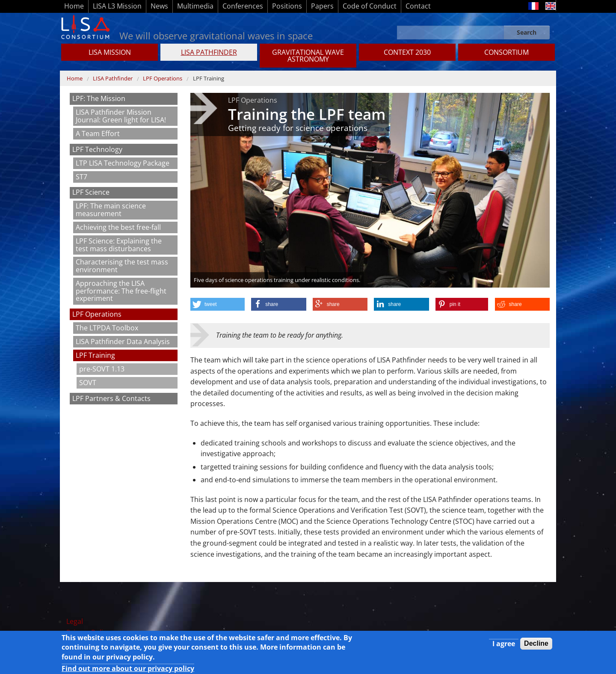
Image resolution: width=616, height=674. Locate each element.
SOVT (88, 383)
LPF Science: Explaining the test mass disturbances (119, 245)
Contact (418, 6)
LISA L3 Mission (117, 6)
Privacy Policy (88, 632)
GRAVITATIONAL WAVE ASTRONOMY (308, 56)
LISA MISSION (110, 52)
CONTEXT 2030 (407, 52)
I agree (504, 646)
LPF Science (91, 192)
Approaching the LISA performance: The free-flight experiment (121, 291)
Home (74, 6)
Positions (287, 6)
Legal (75, 621)
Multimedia (195, 6)
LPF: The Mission (99, 98)
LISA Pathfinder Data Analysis (123, 341)
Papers (322, 6)
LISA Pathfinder (209, 52)
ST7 (81, 177)
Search (527, 32)
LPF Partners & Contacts (111, 398)
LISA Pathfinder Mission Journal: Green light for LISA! (121, 116)
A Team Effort (98, 134)
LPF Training (209, 78)
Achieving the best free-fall (118, 227)
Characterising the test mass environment (122, 266)
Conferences (243, 6)
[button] (218, 304)
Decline (536, 646)
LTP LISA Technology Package (123, 163)
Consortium (506, 52)
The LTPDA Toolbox (107, 328)
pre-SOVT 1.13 (102, 369)
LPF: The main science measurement (111, 210)
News (159, 6)
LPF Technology (97, 149)
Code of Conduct (370, 6)
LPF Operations (163, 78)
